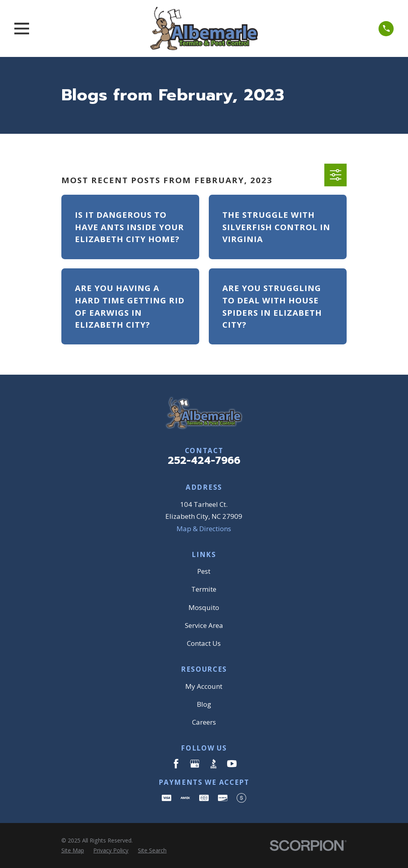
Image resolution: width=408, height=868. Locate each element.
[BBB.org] (214, 764)
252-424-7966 (204, 460)
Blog (204, 704)
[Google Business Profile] (195, 764)
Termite (204, 589)
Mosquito (204, 607)
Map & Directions (204, 529)
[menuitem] (73, 850)
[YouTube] (232, 764)
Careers (204, 722)
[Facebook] (176, 764)
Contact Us (204, 643)
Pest (204, 571)
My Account (204, 686)
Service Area (204, 625)
